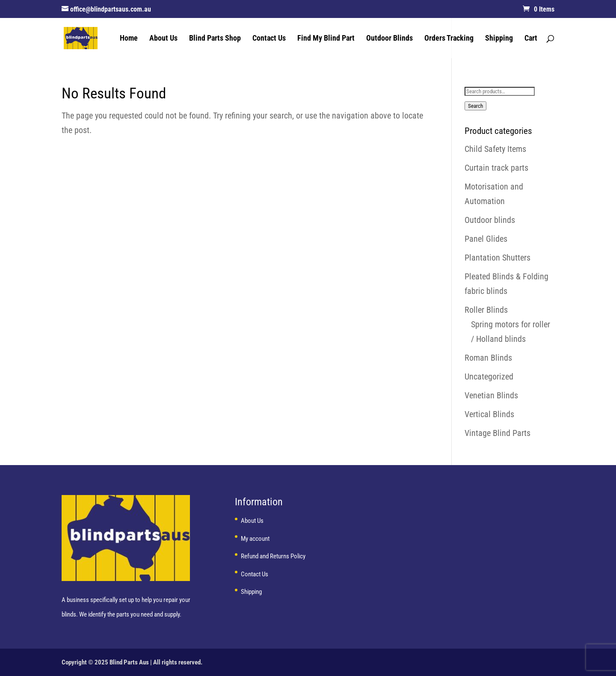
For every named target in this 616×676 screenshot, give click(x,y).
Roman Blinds (488, 358)
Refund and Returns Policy (273, 556)
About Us (163, 39)
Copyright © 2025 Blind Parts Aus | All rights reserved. (132, 662)
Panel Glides (486, 239)
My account (255, 539)
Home (129, 39)
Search (475, 106)
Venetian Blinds (491, 395)
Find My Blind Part (326, 39)
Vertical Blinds (489, 414)
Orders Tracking (449, 39)
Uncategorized (489, 377)
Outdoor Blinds (389, 39)
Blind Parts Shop (215, 39)
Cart (531, 39)
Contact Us (269, 39)
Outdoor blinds (490, 220)
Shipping (499, 39)
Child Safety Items (495, 149)
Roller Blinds (486, 310)
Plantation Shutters (498, 258)
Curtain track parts (496, 168)
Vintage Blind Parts (498, 433)
